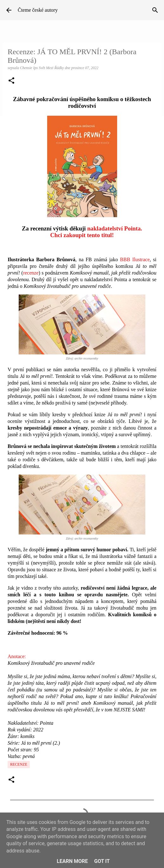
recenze (31, 273)
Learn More (72, 861)
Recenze (19, 764)
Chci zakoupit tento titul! (82, 235)
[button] (11, 81)
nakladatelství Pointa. (115, 228)
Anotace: (17, 656)
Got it (102, 861)
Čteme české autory (38, 10)
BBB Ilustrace (135, 259)
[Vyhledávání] (155, 10)
